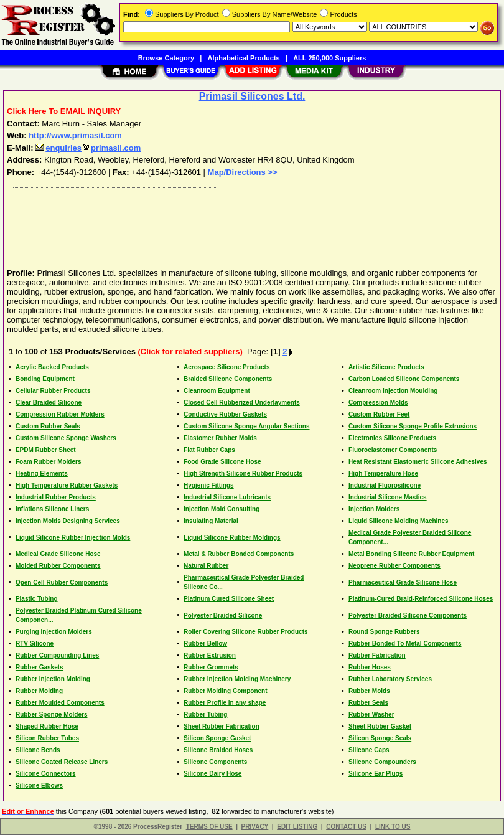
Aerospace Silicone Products (226, 367)
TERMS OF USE (209, 827)
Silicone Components (215, 762)
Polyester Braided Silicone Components (408, 616)
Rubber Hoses (370, 667)
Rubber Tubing (205, 715)
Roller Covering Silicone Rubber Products (245, 632)
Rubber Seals (368, 703)
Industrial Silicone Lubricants (227, 497)
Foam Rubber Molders (49, 462)
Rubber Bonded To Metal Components (405, 644)
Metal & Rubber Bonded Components (239, 554)
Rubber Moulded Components (60, 703)
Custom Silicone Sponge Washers (66, 438)
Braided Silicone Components (228, 379)
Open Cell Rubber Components (62, 583)
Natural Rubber (206, 566)
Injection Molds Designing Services (68, 521)
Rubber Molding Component (225, 691)
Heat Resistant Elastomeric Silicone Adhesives (418, 462)
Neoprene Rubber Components (394, 566)
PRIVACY (255, 827)
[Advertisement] (250, 219)
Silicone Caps (369, 750)
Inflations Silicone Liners (52, 509)
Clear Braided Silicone (49, 403)
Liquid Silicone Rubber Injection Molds (73, 538)
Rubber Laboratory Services (390, 679)
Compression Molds (378, 403)
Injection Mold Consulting (222, 509)
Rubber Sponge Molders (52, 715)
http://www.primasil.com (75, 135)
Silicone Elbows (39, 785)
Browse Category (166, 58)
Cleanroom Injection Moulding (393, 391)
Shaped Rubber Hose (47, 726)
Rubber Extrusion (210, 655)
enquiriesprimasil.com (88, 148)
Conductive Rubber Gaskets (225, 414)
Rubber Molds (369, 691)
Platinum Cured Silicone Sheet (229, 599)
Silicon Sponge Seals (380, 738)
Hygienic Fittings (209, 485)
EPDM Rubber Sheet (46, 450)
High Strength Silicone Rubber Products (243, 474)
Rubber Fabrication (377, 655)
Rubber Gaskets (40, 667)
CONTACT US (346, 827)
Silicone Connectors (46, 774)
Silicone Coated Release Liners (62, 762)
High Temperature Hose (383, 474)
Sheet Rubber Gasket (380, 726)
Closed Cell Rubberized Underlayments (242, 403)
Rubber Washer (371, 715)
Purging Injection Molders (54, 632)
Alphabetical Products (244, 58)
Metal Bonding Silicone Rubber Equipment (411, 554)
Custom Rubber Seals (48, 426)
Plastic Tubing (37, 599)
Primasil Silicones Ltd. (252, 96)
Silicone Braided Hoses (218, 750)
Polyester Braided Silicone (223, 616)
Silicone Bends (38, 750)
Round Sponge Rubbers (384, 632)
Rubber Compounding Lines (57, 655)
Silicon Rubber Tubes (47, 738)
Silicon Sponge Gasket (217, 738)
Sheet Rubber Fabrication (222, 726)
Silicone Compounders (382, 762)
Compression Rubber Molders (60, 414)
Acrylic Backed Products (52, 367)
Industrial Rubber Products (56, 497)
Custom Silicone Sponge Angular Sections (246, 426)
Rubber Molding (39, 691)
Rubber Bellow (205, 644)
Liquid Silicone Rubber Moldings (232, 538)
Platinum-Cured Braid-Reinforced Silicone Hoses (421, 599)
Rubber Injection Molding (53, 679)
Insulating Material (211, 521)
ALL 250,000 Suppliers (329, 58)
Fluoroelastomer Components (393, 450)
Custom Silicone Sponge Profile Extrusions (413, 426)
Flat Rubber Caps (209, 450)
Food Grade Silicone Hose (222, 462)
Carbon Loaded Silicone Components (404, 379)
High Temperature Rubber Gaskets (67, 485)
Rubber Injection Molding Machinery (237, 679)
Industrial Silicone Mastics (388, 497)
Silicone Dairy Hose (212, 774)
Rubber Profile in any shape (225, 703)
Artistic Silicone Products (386, 367)
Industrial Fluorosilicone (385, 485)
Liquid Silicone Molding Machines (399, 521)
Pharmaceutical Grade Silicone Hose (403, 583)
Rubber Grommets (211, 667)
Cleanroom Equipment (217, 391)
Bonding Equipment (45, 379)
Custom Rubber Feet (379, 414)
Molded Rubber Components (58, 566)
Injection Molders (374, 509)
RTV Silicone (35, 644)
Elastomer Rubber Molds (220, 438)
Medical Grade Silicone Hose (58, 554)
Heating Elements (42, 474)
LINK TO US (393, 827)
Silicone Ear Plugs (376, 774)
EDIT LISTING (297, 827)
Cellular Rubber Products (53, 391)
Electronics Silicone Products (392, 438)
